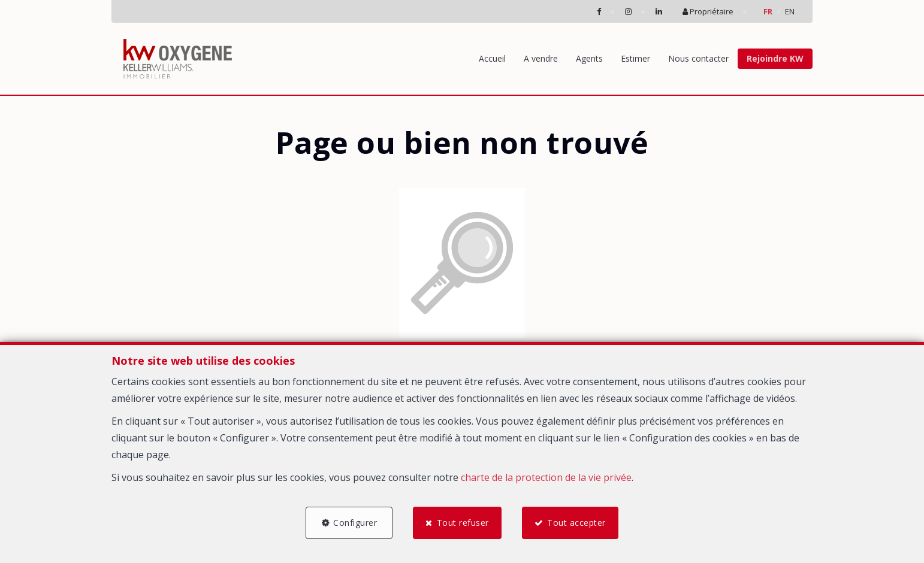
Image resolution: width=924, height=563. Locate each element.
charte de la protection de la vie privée (546, 477)
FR (768, 11)
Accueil (492, 58)
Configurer (355, 523)
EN (790, 11)
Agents (589, 58)
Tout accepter (576, 523)
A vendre (541, 58)
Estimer (635, 58)
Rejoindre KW (775, 58)
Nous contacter (698, 58)
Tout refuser (463, 523)
